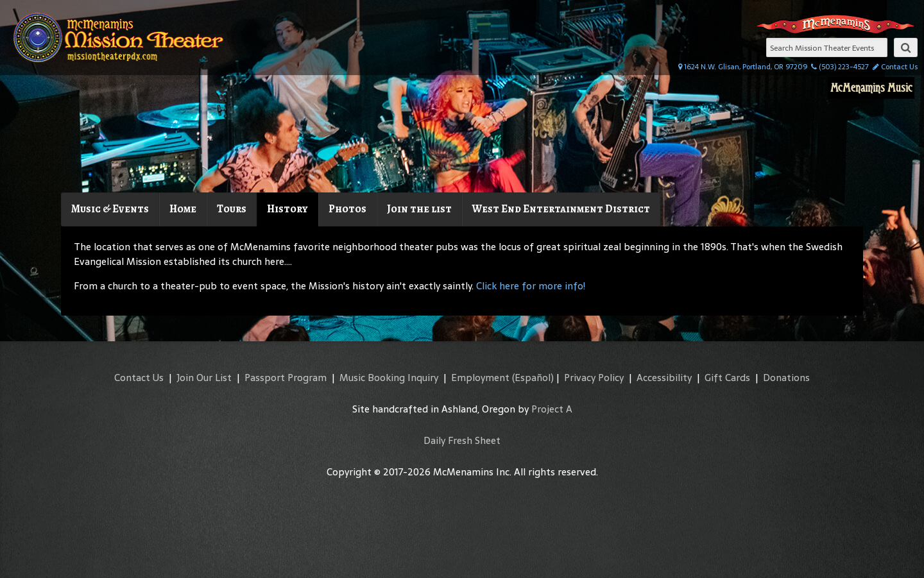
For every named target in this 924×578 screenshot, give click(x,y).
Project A (552, 409)
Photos (347, 209)
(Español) (533, 378)
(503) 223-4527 (840, 67)
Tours (232, 209)
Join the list (419, 209)
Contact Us (895, 67)
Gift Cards (727, 378)
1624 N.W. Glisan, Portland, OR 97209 (743, 67)
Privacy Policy (594, 378)
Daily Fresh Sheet (462, 440)
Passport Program (286, 378)
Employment (480, 378)
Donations (786, 378)
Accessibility (664, 378)
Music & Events (110, 209)
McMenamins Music (871, 88)
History (287, 209)
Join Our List (204, 378)
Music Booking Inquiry (389, 378)
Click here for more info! (531, 286)
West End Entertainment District (561, 209)
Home (183, 209)
